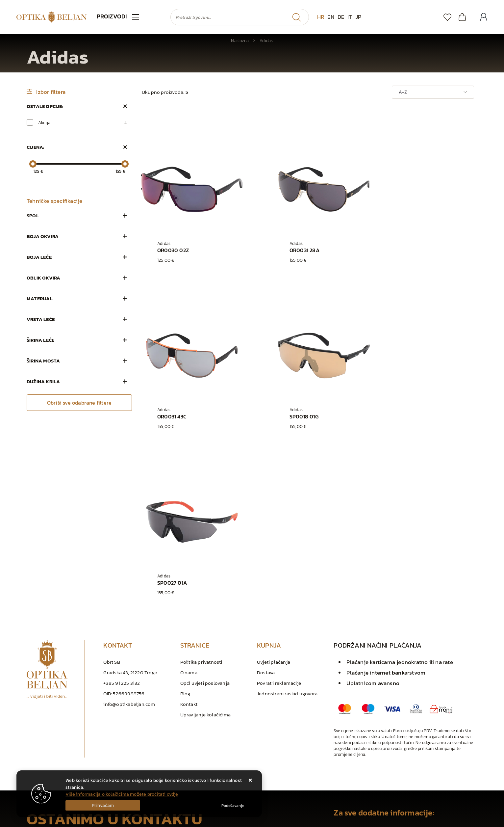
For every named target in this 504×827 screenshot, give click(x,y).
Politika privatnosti (201, 500)
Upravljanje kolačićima (205, 552)
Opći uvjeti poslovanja (205, 521)
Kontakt (189, 542)
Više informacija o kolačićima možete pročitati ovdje (122, 794)
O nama (189, 510)
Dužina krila (43, 381)
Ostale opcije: (45, 106)
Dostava (266, 510)
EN (331, 17)
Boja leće (39, 257)
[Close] (103, 805)
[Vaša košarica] (462, 17)
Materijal (40, 298)
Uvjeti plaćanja (274, 500)
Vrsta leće (41, 319)
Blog (185, 531)
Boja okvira (43, 236)
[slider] (33, 164)
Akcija (82, 122)
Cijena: (35, 147)
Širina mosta (43, 361)
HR (321, 17)
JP (358, 17)
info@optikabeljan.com (129, 542)
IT (350, 17)
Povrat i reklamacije (279, 521)
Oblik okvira (43, 278)
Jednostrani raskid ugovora (287, 531)
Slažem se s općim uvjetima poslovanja (76, 747)
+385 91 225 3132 (122, 521)
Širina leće (40, 340)
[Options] (233, 806)
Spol (33, 215)
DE (341, 17)
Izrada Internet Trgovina (102, 820)
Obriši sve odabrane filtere (79, 403)
